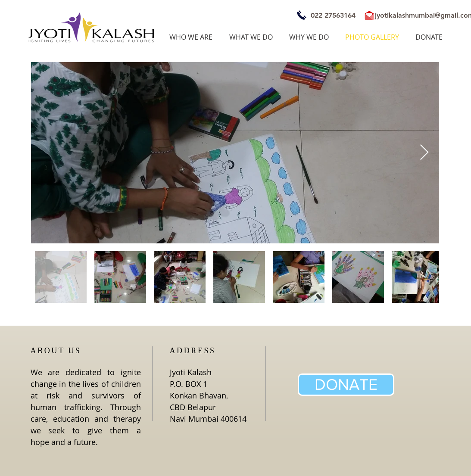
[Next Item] (424, 153)
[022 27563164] (333, 16)
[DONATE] (346, 385)
